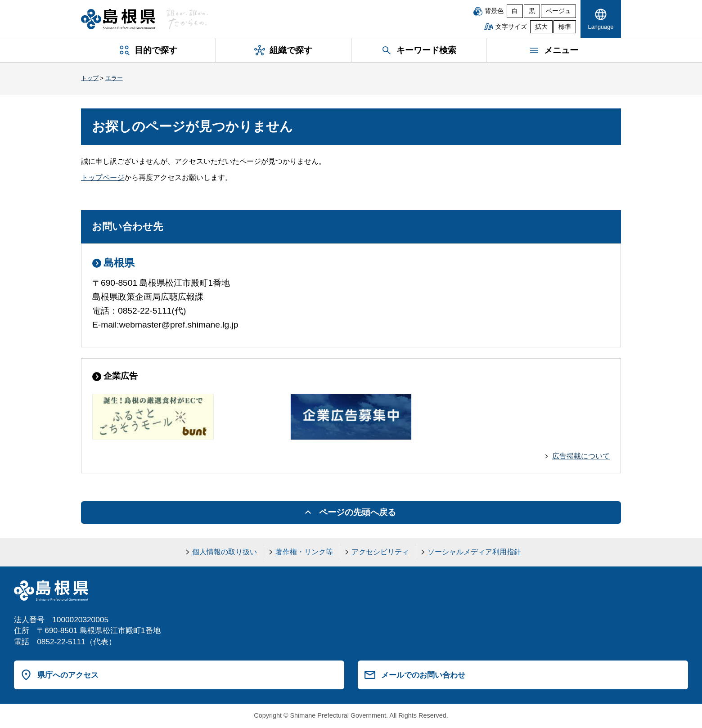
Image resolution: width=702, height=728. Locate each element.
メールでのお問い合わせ (423, 675)
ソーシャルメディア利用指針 (474, 552)
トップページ (103, 178)
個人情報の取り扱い (225, 552)
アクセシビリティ (380, 552)
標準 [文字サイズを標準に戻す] (565, 27)
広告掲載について (581, 456)
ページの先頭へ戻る (358, 512)
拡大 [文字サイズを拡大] (541, 27)
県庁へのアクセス (68, 675)
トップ (90, 78)
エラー (114, 78)
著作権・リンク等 (304, 552)
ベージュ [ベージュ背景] (558, 11)
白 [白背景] (515, 11)
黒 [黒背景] (532, 11)
